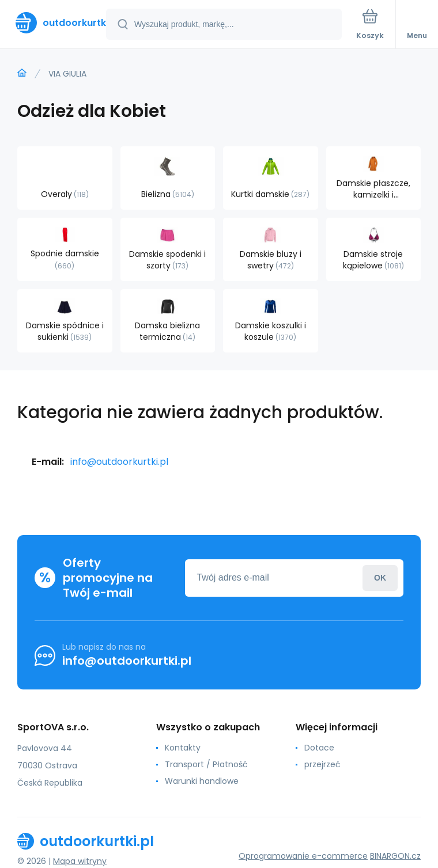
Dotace (319, 748)
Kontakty (183, 748)
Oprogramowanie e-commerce (303, 856)
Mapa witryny (80, 861)
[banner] (54, 23)
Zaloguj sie (380, 578)
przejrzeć (322, 764)
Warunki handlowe (202, 781)
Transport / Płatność (206, 764)
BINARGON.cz (395, 856)
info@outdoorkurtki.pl (119, 462)
